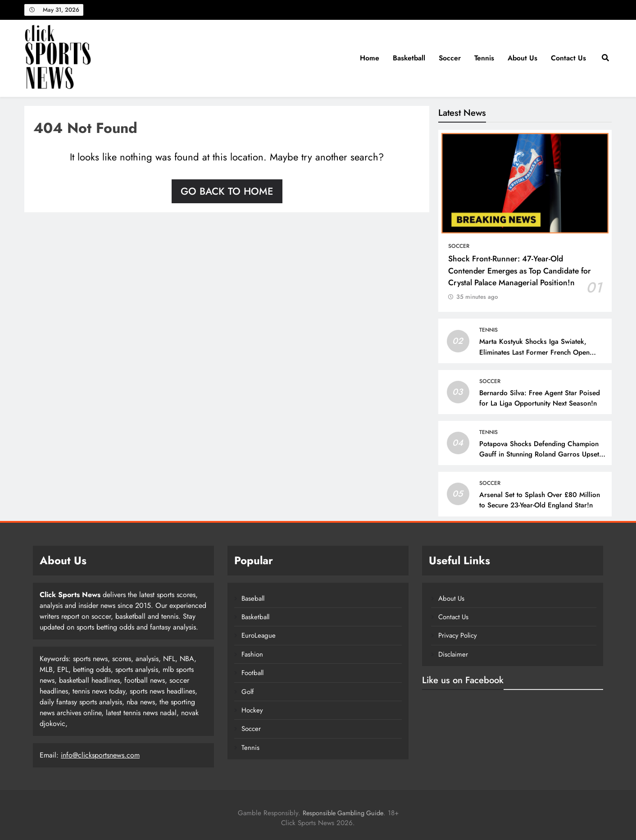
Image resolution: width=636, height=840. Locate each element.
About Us (522, 58)
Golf (248, 692)
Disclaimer (453, 654)
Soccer (450, 58)
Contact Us (568, 58)
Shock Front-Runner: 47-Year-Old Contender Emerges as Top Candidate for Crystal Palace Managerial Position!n (520, 271)
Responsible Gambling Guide (343, 813)
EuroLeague (259, 635)
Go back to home (227, 191)
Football (252, 673)
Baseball (253, 598)
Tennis (484, 58)
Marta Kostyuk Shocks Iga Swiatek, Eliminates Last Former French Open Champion (534, 352)
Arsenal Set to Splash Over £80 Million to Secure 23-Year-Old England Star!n (540, 500)
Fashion (252, 654)
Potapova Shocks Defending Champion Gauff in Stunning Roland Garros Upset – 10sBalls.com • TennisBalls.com (539, 454)
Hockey (252, 710)
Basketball (409, 58)
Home (370, 58)
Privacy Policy (458, 635)
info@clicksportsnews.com (100, 755)
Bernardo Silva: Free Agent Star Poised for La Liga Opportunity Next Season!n (540, 398)
